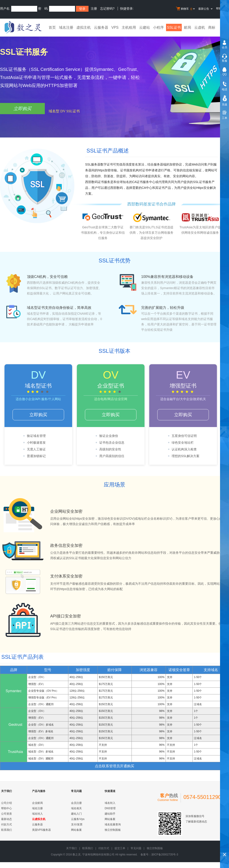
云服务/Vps (78, 819)
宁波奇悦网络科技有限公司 (98, 855)
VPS (115, 27)
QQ (225, 74)
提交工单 (120, 848)
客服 (225, 61)
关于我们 (71, 848)
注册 (94, 9)
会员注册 (76, 803)
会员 (225, 47)
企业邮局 (37, 803)
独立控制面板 (113, 830)
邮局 (188, 27)
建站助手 (110, 814)
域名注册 (66, 27)
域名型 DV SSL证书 (64, 111)
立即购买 (22, 109)
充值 (225, 105)
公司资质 (6, 814)
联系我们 (6, 830)
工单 (225, 118)
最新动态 (6, 819)
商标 (212, 27)
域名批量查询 (113, 824)
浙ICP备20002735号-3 (165, 855)
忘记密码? (107, 9)
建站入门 (76, 814)
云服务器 (101, 27)
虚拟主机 (84, 27)
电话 (225, 89)
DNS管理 (110, 808)
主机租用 (129, 27)
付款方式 (6, 824)
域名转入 (37, 814)
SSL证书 (174, 27)
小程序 (158, 27)
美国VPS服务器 (41, 830)
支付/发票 (77, 824)
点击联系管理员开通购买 (114, 766)
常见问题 (136, 848)
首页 (52, 27)
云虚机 (200, 27)
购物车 (186, 9)
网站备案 (76, 830)
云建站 (145, 27)
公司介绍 (6, 803)
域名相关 (76, 808)
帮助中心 (6, 808)
